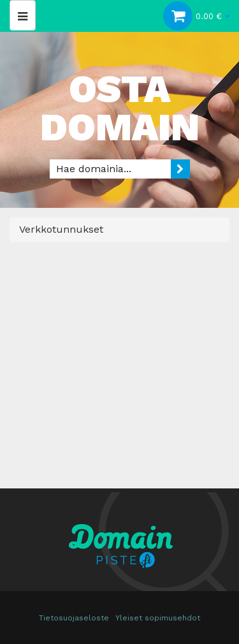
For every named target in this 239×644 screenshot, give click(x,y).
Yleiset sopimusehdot (158, 618)
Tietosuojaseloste (74, 618)
